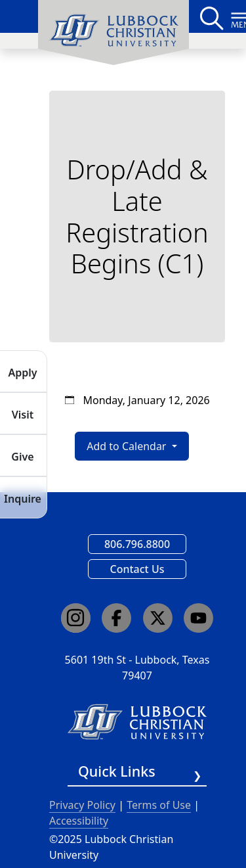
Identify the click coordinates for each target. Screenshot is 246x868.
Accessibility (79, 821)
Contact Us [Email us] (137, 569)
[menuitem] (113, 33)
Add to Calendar (128, 446)
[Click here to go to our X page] (158, 618)
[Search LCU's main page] (211, 16)
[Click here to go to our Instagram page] (76, 618)
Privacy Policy (82, 805)
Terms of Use (159, 805)
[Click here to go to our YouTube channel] (198, 618)
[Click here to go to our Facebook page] (116, 618)
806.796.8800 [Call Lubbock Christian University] (137, 544)
